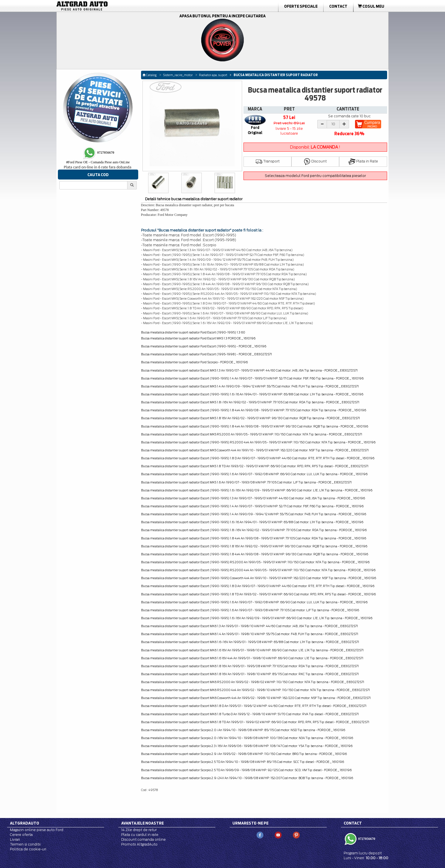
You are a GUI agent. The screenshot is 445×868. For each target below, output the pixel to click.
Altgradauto (25, 823)
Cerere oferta (21, 835)
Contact (338, 6)
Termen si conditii (25, 844)
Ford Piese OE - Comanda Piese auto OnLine (98, 162)
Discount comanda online (143, 839)
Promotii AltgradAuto (139, 844)
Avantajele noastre (142, 823)
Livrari (15, 839)
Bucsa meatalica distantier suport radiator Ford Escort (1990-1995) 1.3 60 (193, 332)
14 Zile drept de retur (139, 830)
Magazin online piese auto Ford (37, 830)
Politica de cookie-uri (28, 849)
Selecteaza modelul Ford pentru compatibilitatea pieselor (315, 176)
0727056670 (366, 839)
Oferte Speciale (301, 6)
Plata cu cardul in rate (140, 835)
